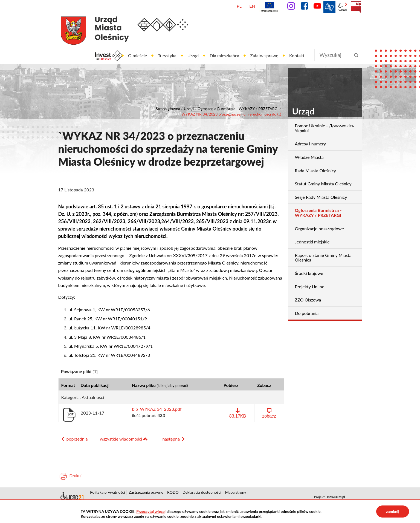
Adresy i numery (311, 144)
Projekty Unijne (310, 287)
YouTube (317, 6)
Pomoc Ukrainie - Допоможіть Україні (325, 128)
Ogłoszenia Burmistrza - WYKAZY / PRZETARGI (238, 109)
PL (239, 6)
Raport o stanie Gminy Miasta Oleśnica (323, 258)
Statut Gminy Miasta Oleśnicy (323, 184)
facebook (304, 6)
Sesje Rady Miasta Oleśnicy (321, 197)
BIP (356, 7)
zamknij (393, 511)
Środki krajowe (309, 273)
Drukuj (76, 476)
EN (252, 6)
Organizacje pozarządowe (319, 229)
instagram (291, 6)
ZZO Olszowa (308, 300)
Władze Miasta (309, 157)
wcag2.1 (343, 7)
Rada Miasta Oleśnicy (316, 170)
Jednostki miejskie (312, 242)
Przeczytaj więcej (151, 511)
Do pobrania (307, 313)
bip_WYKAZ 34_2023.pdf (157, 409)
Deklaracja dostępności (72, 497)
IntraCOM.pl (336, 497)
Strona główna (168, 109)
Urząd (189, 109)
